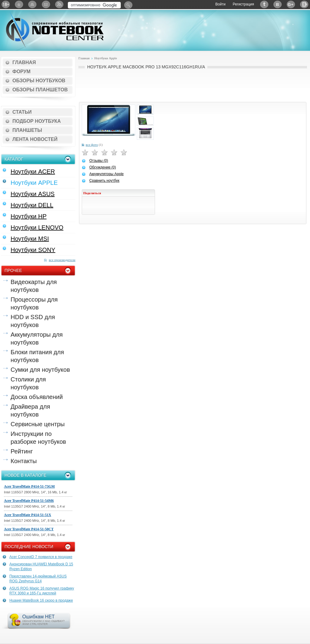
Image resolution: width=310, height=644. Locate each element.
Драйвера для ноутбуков (30, 410)
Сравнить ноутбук (104, 181)
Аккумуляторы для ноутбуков (37, 338)
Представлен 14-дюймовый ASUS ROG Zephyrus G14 (38, 579)
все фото (92, 145)
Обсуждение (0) (103, 167)
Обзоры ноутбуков (39, 81)
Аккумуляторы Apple (106, 174)
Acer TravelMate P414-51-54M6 (29, 501)
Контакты (24, 461)
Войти (220, 4)
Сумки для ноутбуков (40, 370)
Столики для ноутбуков (28, 383)
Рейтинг (22, 451)
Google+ (291, 4)
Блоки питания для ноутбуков (37, 356)
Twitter (264, 4)
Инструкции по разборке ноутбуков (38, 438)
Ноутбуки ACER (33, 172)
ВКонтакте (278, 4)
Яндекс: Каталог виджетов (304, 4)
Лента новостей (35, 139)
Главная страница (19, 4)
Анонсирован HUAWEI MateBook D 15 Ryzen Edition (41, 567)
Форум (21, 72)
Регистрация (243, 4)
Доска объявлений (37, 397)
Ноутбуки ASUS (33, 194)
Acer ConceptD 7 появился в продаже (41, 557)
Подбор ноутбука (37, 121)
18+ (6, 4)
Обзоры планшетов (40, 90)
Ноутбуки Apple (106, 58)
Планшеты (27, 130)
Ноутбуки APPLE (34, 183)
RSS (59, 4)
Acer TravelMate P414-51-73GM (29, 486)
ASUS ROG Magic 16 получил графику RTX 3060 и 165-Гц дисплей (42, 591)
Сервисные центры (38, 424)
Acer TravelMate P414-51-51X (28, 515)
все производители (62, 260)
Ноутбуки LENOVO (37, 227)
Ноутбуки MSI (30, 239)
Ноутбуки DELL (32, 205)
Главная (24, 62)
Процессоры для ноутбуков (34, 303)
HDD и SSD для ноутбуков (33, 321)
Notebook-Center (55, 30)
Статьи (22, 112)
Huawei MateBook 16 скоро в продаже (41, 600)
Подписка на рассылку (46, 4)
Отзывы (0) (99, 161)
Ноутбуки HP (29, 216)
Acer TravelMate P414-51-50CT (29, 529)
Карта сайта (32, 4)
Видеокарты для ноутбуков (34, 286)
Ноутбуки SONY (33, 250)
